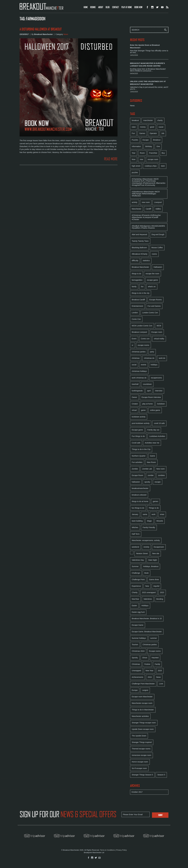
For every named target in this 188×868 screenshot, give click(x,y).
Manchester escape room (142, 703)
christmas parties (139, 352)
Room (142, 153)
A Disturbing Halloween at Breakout (41, 29)
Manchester (136, 209)
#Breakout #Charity (140, 254)
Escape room (157, 332)
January (135, 514)
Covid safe (136, 443)
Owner (134, 397)
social (134, 365)
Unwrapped (136, 671)
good (152, 127)
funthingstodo (137, 391)
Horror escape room (140, 762)
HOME (86, 7)
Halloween (158, 267)
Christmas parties (150, 645)
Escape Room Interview (151, 397)
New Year (149, 671)
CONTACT (115, 7)
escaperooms (156, 378)
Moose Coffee (157, 248)
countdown (147, 384)
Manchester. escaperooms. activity (146, 540)
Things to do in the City (141, 449)
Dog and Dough (158, 234)
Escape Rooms (156, 300)
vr (133, 345)
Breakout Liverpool (139, 332)
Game (152, 456)
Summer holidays (139, 638)
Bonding (160, 599)
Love (161, 684)
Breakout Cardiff (138, 300)
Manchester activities (140, 716)
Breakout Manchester (140, 267)
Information (136, 146)
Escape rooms (155, 651)
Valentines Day (138, 560)
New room (161, 469)
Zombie (135, 469)
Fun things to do (138, 436)
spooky (147, 482)
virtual (134, 410)
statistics (146, 261)
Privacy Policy (121, 850)
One (158, 146)
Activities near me (152, 443)
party (152, 352)
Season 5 (161, 775)
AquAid (156, 586)
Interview (159, 391)
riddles (158, 209)
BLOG (108, 7)
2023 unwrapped (149, 592)
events (144, 365)
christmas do (149, 358)
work (154, 514)
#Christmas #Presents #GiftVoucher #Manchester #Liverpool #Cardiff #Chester (146, 217)
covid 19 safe (159, 423)
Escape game (137, 430)
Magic (149, 521)
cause (161, 127)
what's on (152, 287)
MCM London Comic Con (142, 326)
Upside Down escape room (143, 729)
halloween (136, 482)
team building (137, 521)
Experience (136, 586)
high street (136, 166)
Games (142, 133)
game (143, 410)
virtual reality (159, 339)
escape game (152, 280)
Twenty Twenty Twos (140, 241)
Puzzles (135, 140)
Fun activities (137, 462)
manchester (148, 120)
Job (163, 133)
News (66, 34)
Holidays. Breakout (151, 566)
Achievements (137, 677)
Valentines (148, 599)
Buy (163, 153)
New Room (151, 462)
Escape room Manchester (142, 697)
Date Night (153, 560)
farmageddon (137, 280)
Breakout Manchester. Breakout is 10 (147, 618)
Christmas (136, 664)
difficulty (135, 261)
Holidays (145, 606)
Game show (154, 579)
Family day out (153, 430)
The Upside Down (139, 736)
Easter (134, 606)
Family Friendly (149, 527)
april (149, 391)
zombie (151, 475)
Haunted (155, 658)
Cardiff (148, 209)
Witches (135, 527)
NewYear (135, 599)
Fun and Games (154, 306)
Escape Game (138, 625)
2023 (162, 592)
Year (134, 153)
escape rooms (143, 345)
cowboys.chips (151, 166)
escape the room (152, 274)
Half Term (136, 534)
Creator (135, 404)
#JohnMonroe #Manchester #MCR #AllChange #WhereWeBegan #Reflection (146, 194)
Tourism (135, 645)
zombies (161, 475)
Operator (153, 133)
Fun (133, 133)
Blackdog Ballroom (139, 248)
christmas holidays (139, 371)
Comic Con (136, 319)
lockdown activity (139, 417)
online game (155, 410)
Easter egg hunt (138, 612)
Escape (146, 140)
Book (146, 573)
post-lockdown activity (141, 423)
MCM (159, 326)
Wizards (160, 521)
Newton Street (142, 553)
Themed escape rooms (141, 749)
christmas (136, 358)
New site (156, 553)
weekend (135, 547)
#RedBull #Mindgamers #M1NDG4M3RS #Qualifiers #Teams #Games (148, 227)
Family (157, 664)
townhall (135, 384)
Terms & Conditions (107, 850)
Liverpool (158, 202)
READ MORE (111, 159)
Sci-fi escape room (139, 768)
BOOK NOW (138, 7)
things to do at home (140, 501)
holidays (154, 365)
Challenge (136, 573)
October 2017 (137, 792)
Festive (147, 664)
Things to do (154, 508)
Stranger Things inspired (142, 742)
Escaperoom (159, 547)
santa (145, 514)
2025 (160, 671)
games (155, 501)
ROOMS (93, 7)
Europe (135, 690)
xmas (162, 514)
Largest (145, 690)
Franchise (153, 153)
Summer (135, 566)
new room (146, 202)
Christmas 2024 (138, 651)
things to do (136, 274)
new (142, 159)
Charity (135, 592)
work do (162, 358)
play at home (148, 404)
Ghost (145, 658)
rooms (154, 254)
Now (134, 159)
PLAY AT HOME (127, 7)
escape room (153, 159)
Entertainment (137, 306)
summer (154, 638)
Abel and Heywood (139, 234)
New (147, 586)
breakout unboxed (139, 495)
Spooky (135, 658)
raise (134, 127)
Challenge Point (138, 579)
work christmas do (139, 378)
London (135, 313)
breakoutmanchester (140, 488)
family (134, 287)
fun (142, 287)
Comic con (145, 339)
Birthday (149, 146)
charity (160, 120)
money (143, 127)
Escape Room (137, 475)
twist (163, 166)
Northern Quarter (139, 456)
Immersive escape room (141, 755)
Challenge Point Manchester (143, 684)
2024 (150, 677)
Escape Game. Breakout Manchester (147, 632)
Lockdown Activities (157, 436)
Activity (146, 547)
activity (135, 202)
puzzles (135, 172)
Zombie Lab (147, 469)
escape (158, 482)
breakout (135, 120)
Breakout (157, 140)
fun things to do (138, 508)
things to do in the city (141, 293)
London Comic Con (150, 313)
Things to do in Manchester (143, 710)
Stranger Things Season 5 (142, 775)
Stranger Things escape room (144, 723)
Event (134, 339)
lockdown (161, 404)
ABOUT (101, 7)
